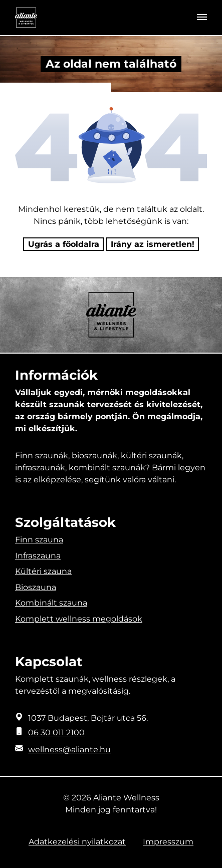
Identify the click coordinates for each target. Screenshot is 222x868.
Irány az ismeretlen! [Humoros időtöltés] (153, 244)
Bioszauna (36, 587)
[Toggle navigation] (202, 18)
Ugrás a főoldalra (64, 244)
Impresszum (168, 842)
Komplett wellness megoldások (79, 619)
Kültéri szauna (43, 571)
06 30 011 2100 (56, 733)
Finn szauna (39, 540)
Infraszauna (38, 556)
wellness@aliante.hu (69, 750)
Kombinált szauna (51, 603)
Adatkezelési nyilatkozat (77, 842)
